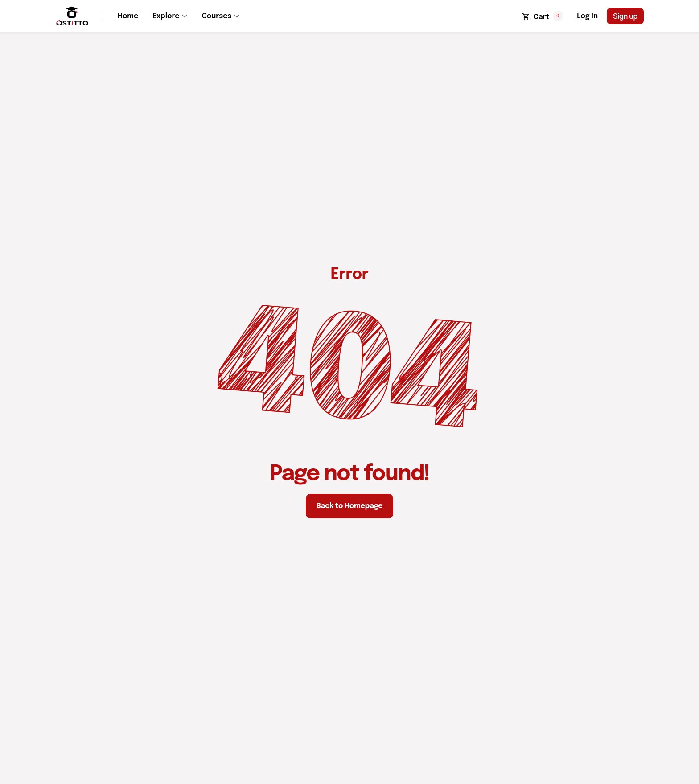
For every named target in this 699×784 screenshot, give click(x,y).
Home (128, 16)
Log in (587, 16)
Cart (542, 17)
